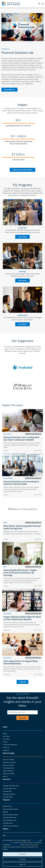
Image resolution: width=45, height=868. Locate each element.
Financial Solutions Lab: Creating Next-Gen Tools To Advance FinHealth (22, 439)
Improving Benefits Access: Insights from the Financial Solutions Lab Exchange (20, 573)
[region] (22, 852)
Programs (6, 800)
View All (22, 682)
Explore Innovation (8, 765)
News (5, 523)
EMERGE (5, 812)
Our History (6, 739)
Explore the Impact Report (22, 170)
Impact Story (7, 434)
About (5, 727)
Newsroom (6, 750)
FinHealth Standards (9, 794)
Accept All (22, 854)
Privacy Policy (7, 842)
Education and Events (9, 762)
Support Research (8, 771)
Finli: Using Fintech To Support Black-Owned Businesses (21, 662)
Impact (5, 733)
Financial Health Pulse (9, 817)
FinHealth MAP (7, 791)
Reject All (22, 864)
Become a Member (8, 760)
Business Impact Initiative (10, 809)
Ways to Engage (9, 753)
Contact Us (6, 747)
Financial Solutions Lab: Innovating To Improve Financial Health (21, 483)
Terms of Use (35, 840)
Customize (22, 859)
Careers (5, 742)
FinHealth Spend (8, 823)
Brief (5, 567)
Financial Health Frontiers (10, 815)
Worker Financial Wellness (11, 826)
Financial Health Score (9, 789)
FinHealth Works (8, 797)
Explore (6, 829)
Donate (5, 776)
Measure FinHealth (8, 774)
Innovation (7, 630)
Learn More (22, 237)
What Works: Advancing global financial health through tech (22, 527)
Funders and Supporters (10, 745)
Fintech (6, 451)
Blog (4, 835)
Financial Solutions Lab (10, 820)
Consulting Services (9, 768)
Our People (6, 736)
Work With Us (9, 90)
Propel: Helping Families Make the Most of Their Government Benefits (22, 618)
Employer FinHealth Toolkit (11, 786)
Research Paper (8, 478)
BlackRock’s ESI (7, 806)
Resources (7, 779)
